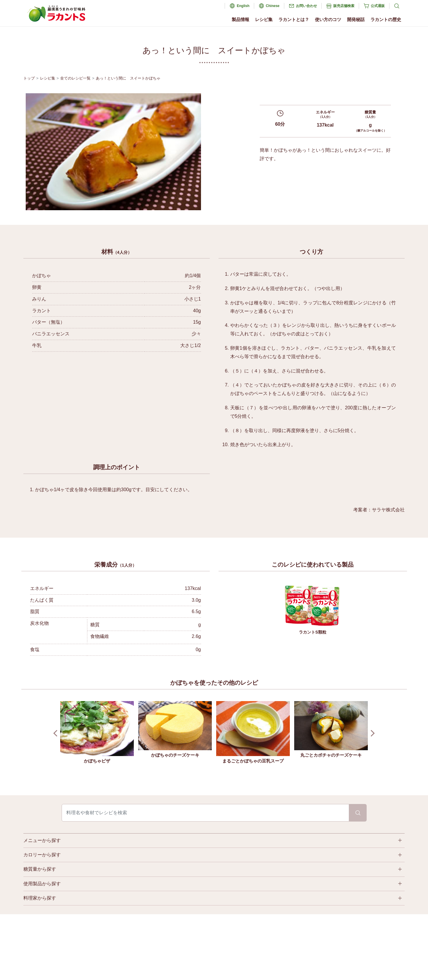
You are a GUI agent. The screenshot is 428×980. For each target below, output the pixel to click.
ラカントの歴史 (386, 19)
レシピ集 (264, 19)
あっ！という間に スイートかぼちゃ (128, 78)
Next (371, 733)
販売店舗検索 (344, 6)
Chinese (273, 6)
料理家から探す (40, 898)
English (243, 6)
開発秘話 (356, 19)
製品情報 (240, 19)
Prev (57, 733)
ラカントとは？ (294, 19)
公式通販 (378, 6)
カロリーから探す (42, 855)
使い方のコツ (328, 19)
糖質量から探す (40, 869)
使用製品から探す (42, 884)
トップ (29, 78)
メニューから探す (42, 840)
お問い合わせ (306, 6)
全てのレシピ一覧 (75, 78)
